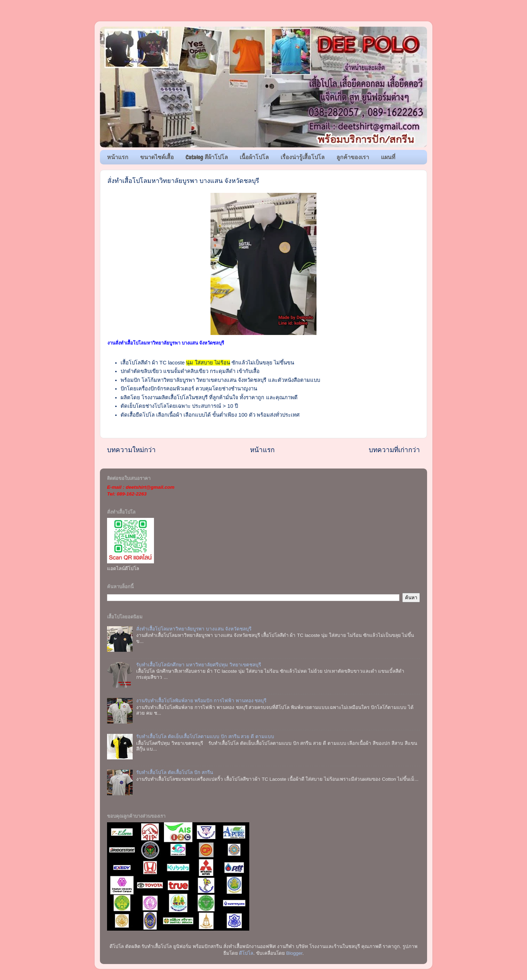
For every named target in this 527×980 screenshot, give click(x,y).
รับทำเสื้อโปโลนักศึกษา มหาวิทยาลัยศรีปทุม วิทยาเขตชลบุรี (199, 665)
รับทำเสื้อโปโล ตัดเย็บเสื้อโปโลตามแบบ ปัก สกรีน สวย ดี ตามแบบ (205, 737)
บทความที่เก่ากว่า (394, 450)
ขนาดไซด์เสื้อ (157, 157)
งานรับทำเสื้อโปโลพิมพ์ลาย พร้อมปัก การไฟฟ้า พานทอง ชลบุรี (201, 701)
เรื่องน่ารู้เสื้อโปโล (303, 157)
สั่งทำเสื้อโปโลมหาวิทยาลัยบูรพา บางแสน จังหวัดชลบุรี (194, 629)
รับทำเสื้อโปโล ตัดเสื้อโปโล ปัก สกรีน (174, 772)
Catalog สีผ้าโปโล (207, 157)
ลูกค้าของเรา (353, 157)
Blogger (294, 953)
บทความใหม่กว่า (131, 450)
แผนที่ (388, 157)
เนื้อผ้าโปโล (254, 157)
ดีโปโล (246, 953)
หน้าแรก (118, 157)
